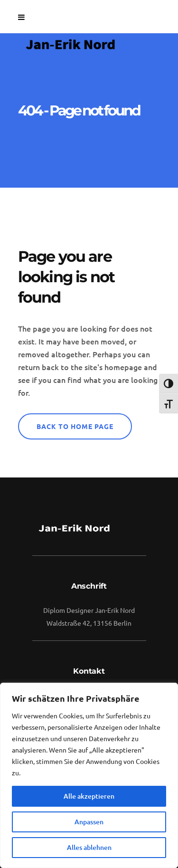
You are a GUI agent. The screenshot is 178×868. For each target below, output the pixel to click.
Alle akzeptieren (89, 796)
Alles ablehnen (89, 847)
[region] (89, 775)
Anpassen (89, 822)
